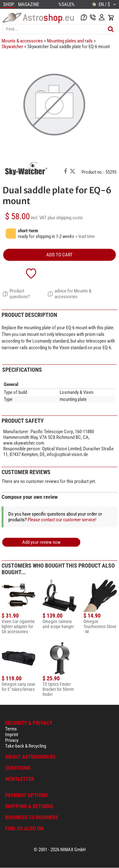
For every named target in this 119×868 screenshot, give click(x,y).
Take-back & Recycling (26, 746)
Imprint (12, 735)
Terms (11, 729)
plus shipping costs (65, 218)
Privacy (12, 740)
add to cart (60, 255)
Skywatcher (12, 47)
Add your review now (41, 542)
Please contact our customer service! (62, 520)
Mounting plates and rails (70, 41)
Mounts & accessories (22, 41)
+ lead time (85, 236)
